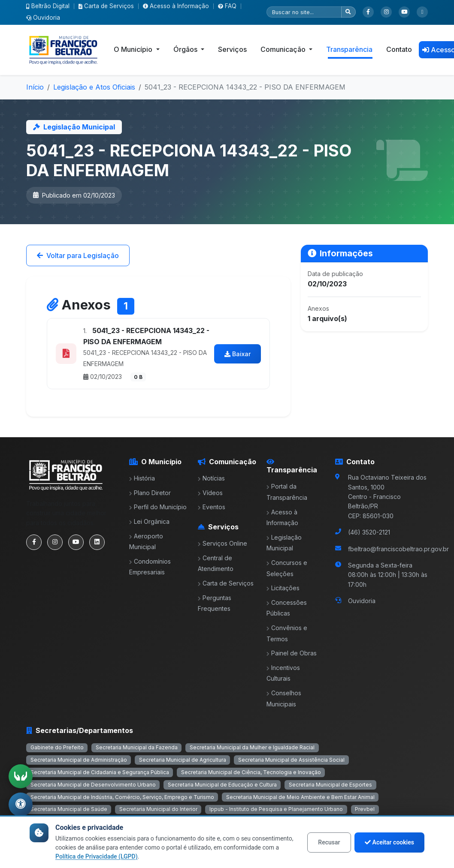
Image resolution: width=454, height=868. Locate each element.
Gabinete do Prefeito (57, 747)
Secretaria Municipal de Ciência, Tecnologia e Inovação (251, 772)
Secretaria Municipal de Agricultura (183, 760)
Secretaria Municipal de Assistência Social (291, 760)
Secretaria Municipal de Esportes (330, 785)
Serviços (232, 49)
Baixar (238, 354)
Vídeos (210, 493)
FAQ (227, 6)
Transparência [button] (349, 49)
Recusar (329, 842)
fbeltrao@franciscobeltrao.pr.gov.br (398, 549)
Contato (399, 49)
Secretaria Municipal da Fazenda (137, 747)
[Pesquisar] (304, 12)
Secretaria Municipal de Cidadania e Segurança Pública (100, 772)
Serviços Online (222, 543)
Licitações (283, 588)
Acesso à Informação (176, 6)
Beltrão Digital (48, 6)
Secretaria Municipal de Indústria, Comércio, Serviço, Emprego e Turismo (122, 797)
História (142, 478)
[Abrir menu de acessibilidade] (21, 805)
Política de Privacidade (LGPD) (97, 856)
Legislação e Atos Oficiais (94, 87)
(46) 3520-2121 (369, 532)
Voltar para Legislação (78, 255)
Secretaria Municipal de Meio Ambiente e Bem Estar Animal (300, 797)
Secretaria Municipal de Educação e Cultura (222, 785)
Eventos (212, 507)
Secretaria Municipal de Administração (79, 760)
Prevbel (365, 809)
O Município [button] (134, 49)
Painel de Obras (292, 653)
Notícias (211, 478)
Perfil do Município (158, 507)
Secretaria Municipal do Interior (158, 809)
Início (35, 87)
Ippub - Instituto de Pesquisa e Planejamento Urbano (276, 809)
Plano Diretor (150, 493)
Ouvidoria (43, 18)
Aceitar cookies (389, 842)
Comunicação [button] (284, 49)
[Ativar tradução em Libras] (21, 776)
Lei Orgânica (149, 521)
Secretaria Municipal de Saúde (69, 809)
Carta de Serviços (106, 6)
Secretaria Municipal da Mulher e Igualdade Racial (252, 747)
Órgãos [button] (186, 49)
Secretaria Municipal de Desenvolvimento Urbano (93, 785)
